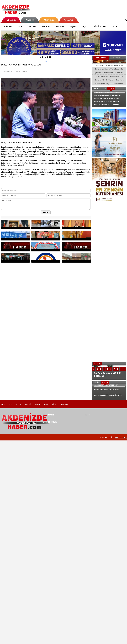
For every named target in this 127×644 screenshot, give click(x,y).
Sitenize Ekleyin (50, 422)
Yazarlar (69, 20)
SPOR (20, 27)
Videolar (30, 20)
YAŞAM (73, 27)
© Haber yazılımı (113, 437)
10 (125, 369)
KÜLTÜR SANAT (100, 27)
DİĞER (114, 27)
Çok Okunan (101, 58)
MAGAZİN (60, 27)
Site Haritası (48, 415)
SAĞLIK (85, 27)
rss (88, 415)
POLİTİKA (32, 27)
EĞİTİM (96, 383)
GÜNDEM (8, 27)
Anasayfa (11, 20)
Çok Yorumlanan (118, 58)
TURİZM (105, 383)
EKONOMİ (46, 27)
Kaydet (46, 212)
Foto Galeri (49, 20)
